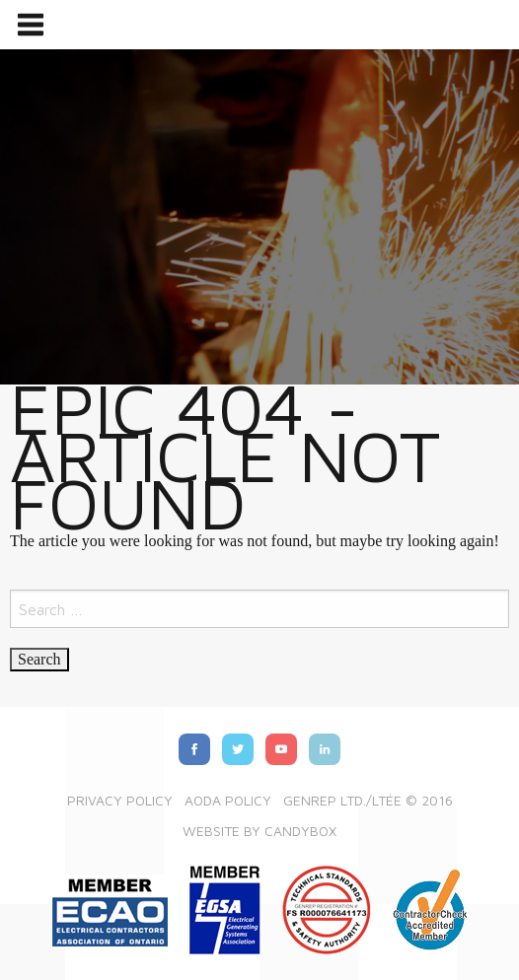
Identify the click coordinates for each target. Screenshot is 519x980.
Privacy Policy (120, 800)
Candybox (300, 831)
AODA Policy (228, 800)
